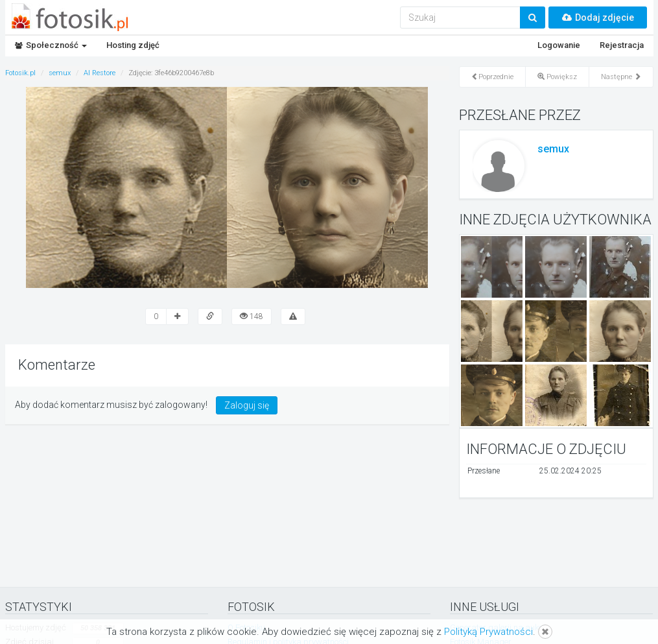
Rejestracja (622, 45)
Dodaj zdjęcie (598, 18)
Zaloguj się (247, 405)
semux (553, 149)
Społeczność (51, 45)
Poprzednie (492, 77)
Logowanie (559, 45)
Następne (621, 77)
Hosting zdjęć (133, 45)
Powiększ (557, 77)
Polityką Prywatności (488, 632)
